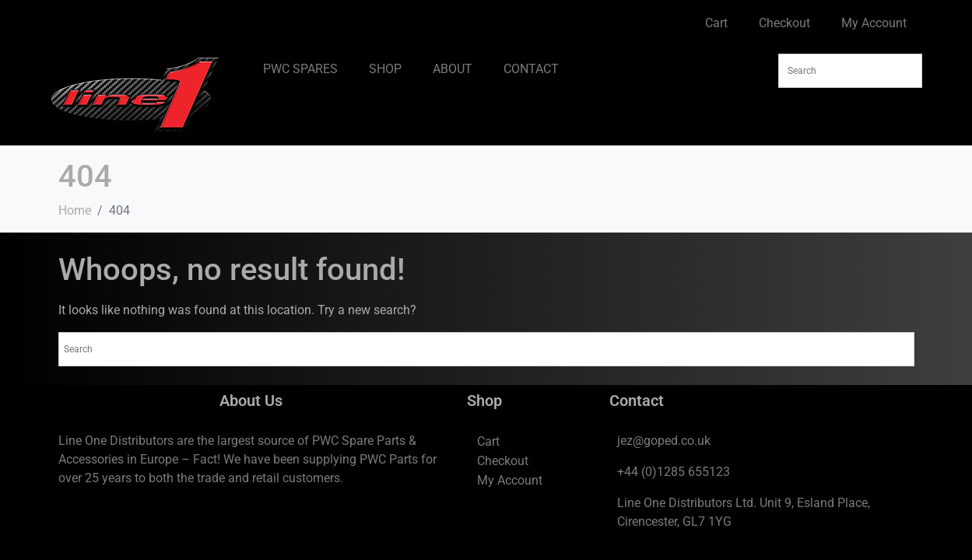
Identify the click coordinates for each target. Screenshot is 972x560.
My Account (874, 23)
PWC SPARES (300, 69)
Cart (716, 23)
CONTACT (531, 69)
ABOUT (453, 69)
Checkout (784, 23)
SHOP (385, 69)
